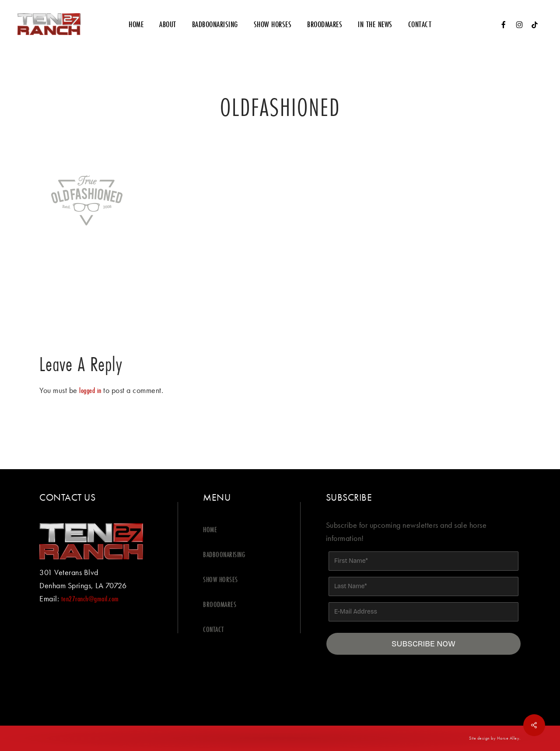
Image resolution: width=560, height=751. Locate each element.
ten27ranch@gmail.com (90, 598)
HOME (210, 529)
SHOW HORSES (220, 579)
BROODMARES (220, 604)
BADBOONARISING (224, 554)
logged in (90, 390)
